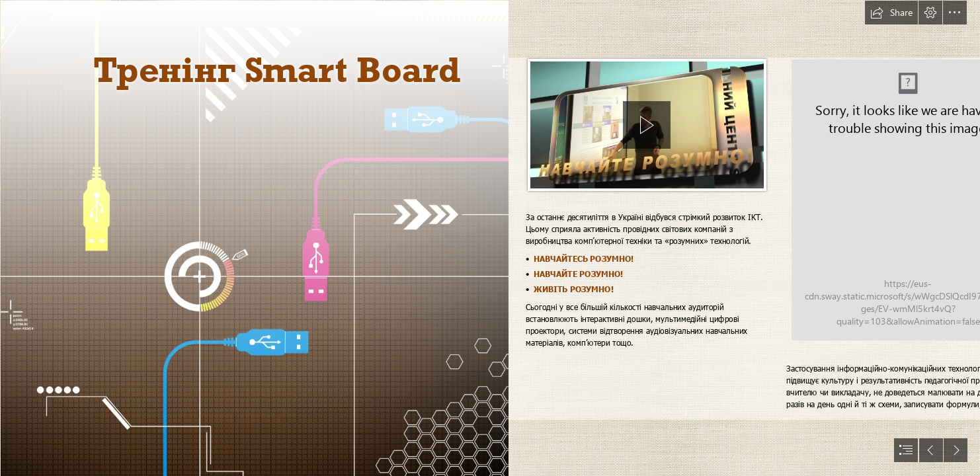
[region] (647, 127)
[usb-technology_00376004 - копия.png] (254, 238)
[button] (891, 13)
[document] (490, 238)
